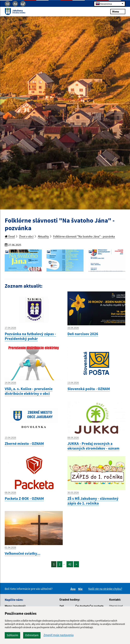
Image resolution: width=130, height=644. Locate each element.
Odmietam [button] (32, 635)
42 (70, 564)
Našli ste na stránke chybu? (105, 589)
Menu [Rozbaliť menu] (118, 11)
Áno (74, 589)
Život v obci (26, 236)
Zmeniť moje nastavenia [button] (59, 635)
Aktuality (43, 236)
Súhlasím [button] (12, 635)
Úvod (10, 236)
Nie (81, 589)
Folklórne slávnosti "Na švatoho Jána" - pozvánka (84, 236)
